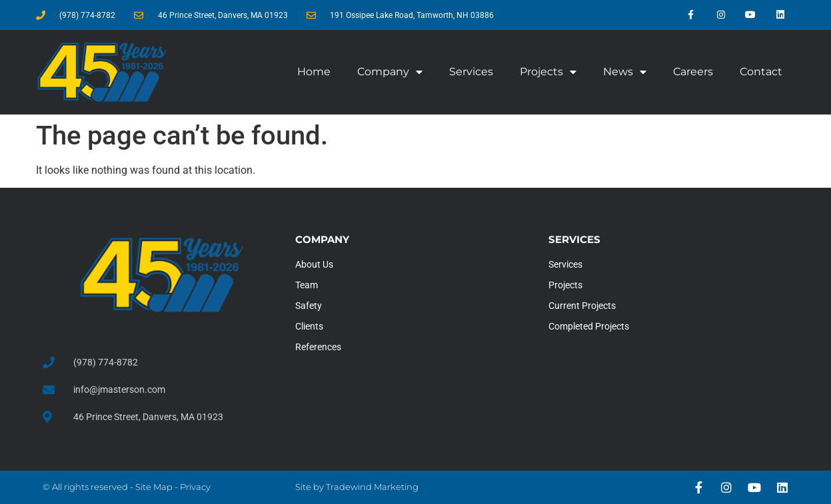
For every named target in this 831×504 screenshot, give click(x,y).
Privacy (195, 487)
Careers (693, 72)
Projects (548, 72)
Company (390, 72)
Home (314, 72)
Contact (761, 72)
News (625, 72)
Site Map (154, 487)
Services (471, 72)
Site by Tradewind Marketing (357, 487)
